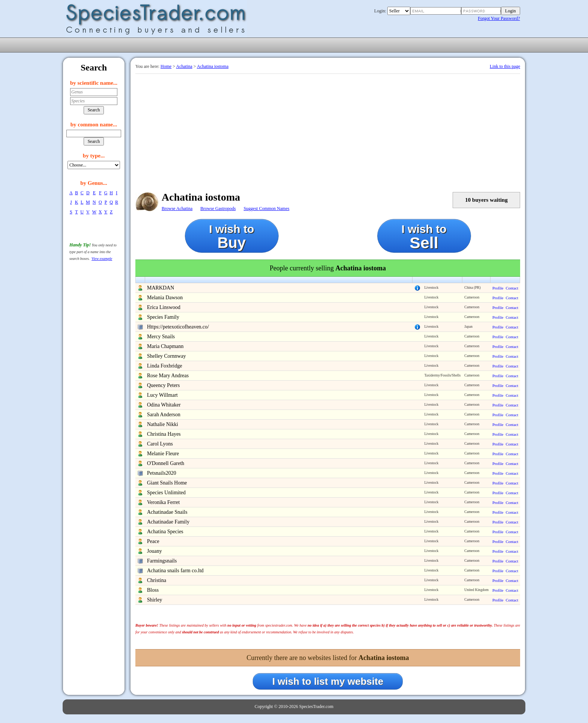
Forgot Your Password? (499, 18)
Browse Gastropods (218, 208)
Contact (512, 288)
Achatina (184, 66)
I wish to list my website (328, 681)
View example (102, 259)
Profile (498, 288)
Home (166, 66)
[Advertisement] (328, 130)
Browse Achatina (177, 208)
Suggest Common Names (267, 208)
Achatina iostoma (213, 66)
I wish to (232, 237)
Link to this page (505, 66)
